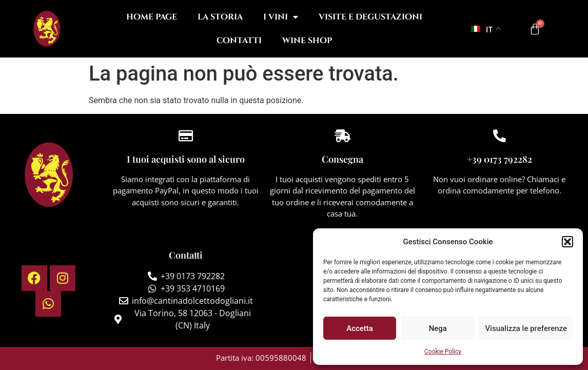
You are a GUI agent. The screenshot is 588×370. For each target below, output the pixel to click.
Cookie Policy (443, 352)
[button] (567, 242)
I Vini (281, 17)
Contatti (239, 41)
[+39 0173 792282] (499, 136)
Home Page (152, 17)
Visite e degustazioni (370, 17)
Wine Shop (307, 41)
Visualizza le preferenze (526, 328)
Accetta (360, 328)
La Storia (220, 17)
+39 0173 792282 (499, 159)
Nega (438, 328)
